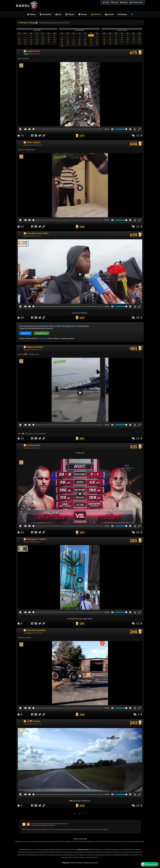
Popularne (96, 14)
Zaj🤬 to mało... (34, 721)
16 (37, 40)
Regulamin (66, 863)
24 (43, 42)
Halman (26, 236)
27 (19, 44)
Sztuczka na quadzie (36, 630)
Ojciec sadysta (33, 142)
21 (25, 42)
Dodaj (106, 2)
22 (31, 42)
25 (49, 42)
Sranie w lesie (33, 51)
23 (37, 42)
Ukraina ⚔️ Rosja (28, 23)
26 (55, 42)
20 (19, 42)
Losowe (109, 14)
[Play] (21, 129)
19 (55, 40)
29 (31, 44)
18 (49, 40)
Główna (31, 14)
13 (19, 40)
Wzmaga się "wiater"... (37, 539)
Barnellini (27, 145)
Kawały (83, 14)
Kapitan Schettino (35, 347)
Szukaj (115, 2)
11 (49, 38)
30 (37, 44)
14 (25, 40)
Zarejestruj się (136, 2)
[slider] (68, 129)
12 (55, 38)
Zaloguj (124, 2)
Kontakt (73, 863)
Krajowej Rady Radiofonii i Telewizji (43, 825)
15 (31, 40)
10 (43, 38)
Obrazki (70, 14)
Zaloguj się (25, 333)
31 (43, 44)
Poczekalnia (46, 14)
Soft (58, 14)
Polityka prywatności (91, 863)
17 (43, 40)
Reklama (80, 863)
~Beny (26, 54)
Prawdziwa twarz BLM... (38, 233)
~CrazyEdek (27, 633)
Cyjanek (26, 448)
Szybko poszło (33, 445)
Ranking (122, 14)
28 (25, 44)
